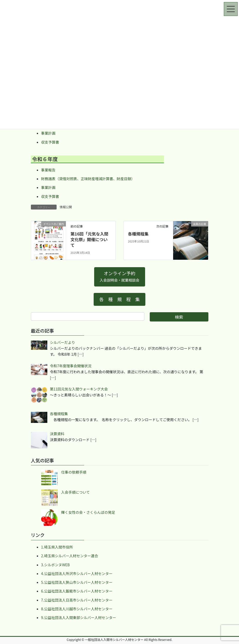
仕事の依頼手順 (74, 472)
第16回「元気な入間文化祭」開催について (89, 240)
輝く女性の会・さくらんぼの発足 (88, 512)
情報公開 (66, 207)
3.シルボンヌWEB (55, 565)
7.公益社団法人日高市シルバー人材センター (77, 600)
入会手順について (76, 492)
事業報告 (48, 170)
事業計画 (48, 133)
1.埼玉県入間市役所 (57, 547)
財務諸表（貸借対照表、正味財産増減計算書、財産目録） (88, 179)
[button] (120, 277)
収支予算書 (50, 142)
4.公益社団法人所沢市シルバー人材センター (77, 573)
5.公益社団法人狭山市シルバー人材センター (77, 582)
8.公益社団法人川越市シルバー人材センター (77, 609)
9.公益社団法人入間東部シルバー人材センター (79, 617)
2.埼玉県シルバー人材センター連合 (70, 556)
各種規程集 (138, 234)
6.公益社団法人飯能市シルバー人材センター (77, 591)
